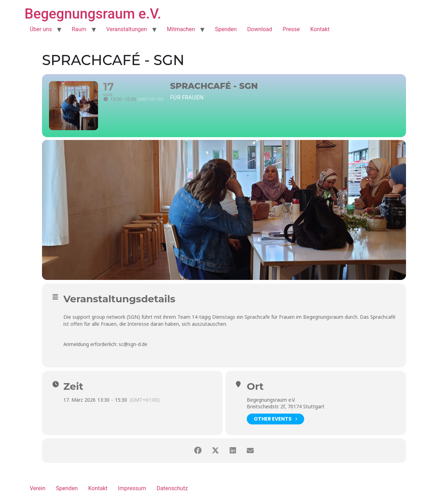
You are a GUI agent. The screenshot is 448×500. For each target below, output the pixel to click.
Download (260, 29)
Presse (291, 29)
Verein (38, 488)
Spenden (226, 29)
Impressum (132, 488)
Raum (79, 29)
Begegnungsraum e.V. (93, 14)
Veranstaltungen (127, 29)
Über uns (41, 29)
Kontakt (320, 29)
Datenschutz (172, 488)
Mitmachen (181, 29)
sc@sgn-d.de (133, 344)
